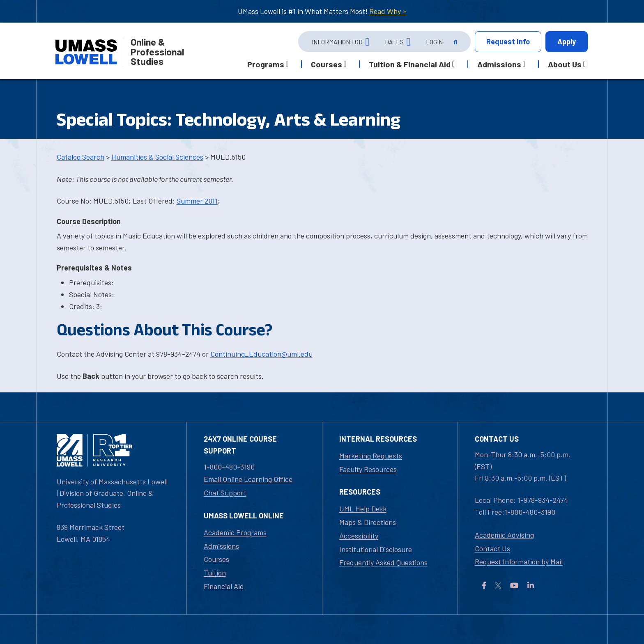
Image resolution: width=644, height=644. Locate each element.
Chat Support (225, 493)
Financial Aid (224, 586)
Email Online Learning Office (248, 479)
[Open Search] (455, 42)
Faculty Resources (368, 469)
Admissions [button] (499, 64)
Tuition (215, 573)
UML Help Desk (363, 509)
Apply (567, 41)
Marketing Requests (371, 456)
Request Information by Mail (519, 561)
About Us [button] (565, 64)
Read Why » (388, 11)
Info (508, 42)
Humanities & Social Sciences (157, 157)
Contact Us (492, 548)
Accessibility (359, 536)
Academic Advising (504, 535)
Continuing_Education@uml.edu (261, 354)
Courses (216, 559)
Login (434, 42)
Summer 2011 (197, 201)
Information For (337, 42)
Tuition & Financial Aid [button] (410, 64)
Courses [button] (327, 64)
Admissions (221, 546)
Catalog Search (80, 157)
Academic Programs (235, 532)
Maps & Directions (368, 522)
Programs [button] (266, 64)
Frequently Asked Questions (383, 562)
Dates (394, 42)
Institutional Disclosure (376, 549)
